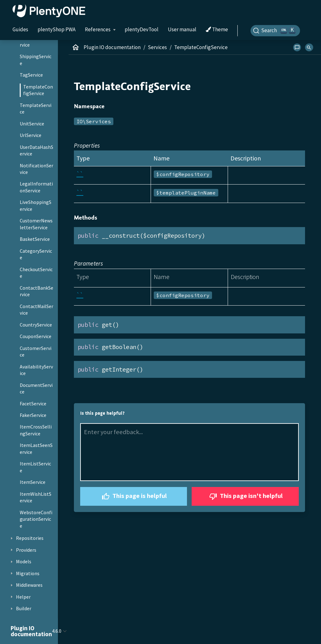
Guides (20, 29)
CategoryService (36, 254)
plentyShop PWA (57, 29)
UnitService (32, 124)
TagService (31, 75)
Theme (217, 30)
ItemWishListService (36, 497)
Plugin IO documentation (112, 47)
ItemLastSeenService (36, 449)
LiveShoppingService (36, 205)
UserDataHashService (36, 150)
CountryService (36, 325)
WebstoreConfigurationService (36, 519)
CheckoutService (36, 273)
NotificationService (36, 169)
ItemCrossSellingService (36, 430)
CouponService (36, 336)
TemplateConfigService (38, 90)
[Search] (275, 31)
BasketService (35, 239)
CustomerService (36, 352)
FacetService (33, 403)
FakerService (33, 415)
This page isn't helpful (245, 497)
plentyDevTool (142, 29)
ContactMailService (36, 310)
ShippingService (36, 60)
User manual (182, 29)
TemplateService (36, 109)
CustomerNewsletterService (36, 224)
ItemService (33, 482)
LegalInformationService (36, 187)
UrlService (31, 135)
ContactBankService (36, 291)
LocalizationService (36, 41)
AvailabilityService (36, 370)
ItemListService (35, 467)
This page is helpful (134, 497)
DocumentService (36, 388)
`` (80, 174)
